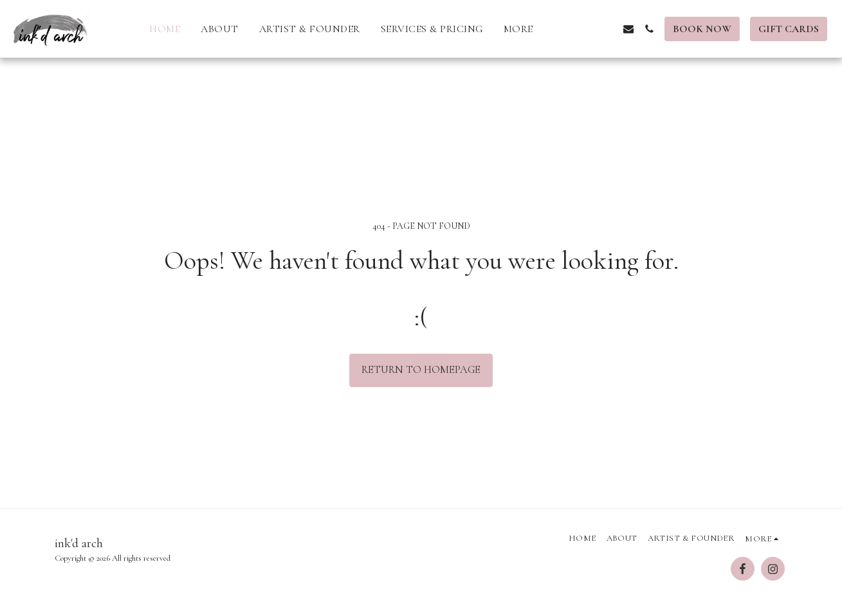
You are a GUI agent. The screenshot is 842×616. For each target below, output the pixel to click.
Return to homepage (421, 370)
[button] (567, 29)
